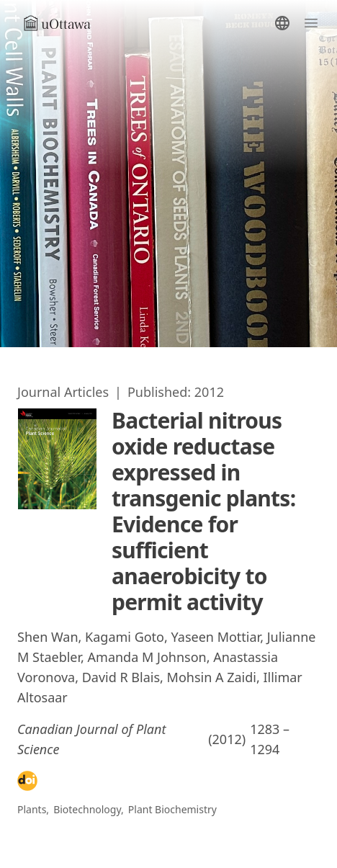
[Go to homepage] (63, 23)
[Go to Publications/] (63, 392)
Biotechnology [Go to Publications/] (87, 809)
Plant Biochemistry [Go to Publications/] (172, 809)
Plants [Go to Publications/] (32, 809)
